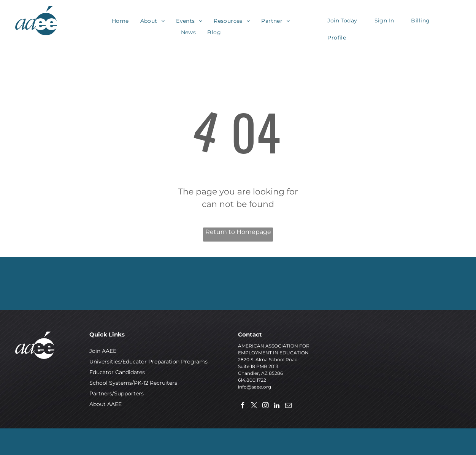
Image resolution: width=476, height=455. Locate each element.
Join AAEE (103, 351)
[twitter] (254, 406)
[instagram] (266, 406)
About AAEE (106, 404)
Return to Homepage (238, 232)
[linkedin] (277, 406)
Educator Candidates (117, 372)
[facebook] (243, 406)
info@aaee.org (255, 387)
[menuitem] (120, 21)
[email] (288, 406)
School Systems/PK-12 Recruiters (133, 383)
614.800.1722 (252, 380)
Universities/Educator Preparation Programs (148, 362)
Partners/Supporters (117, 393)
